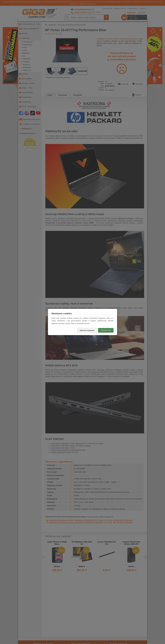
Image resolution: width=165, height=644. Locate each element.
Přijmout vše (106, 330)
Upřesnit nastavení (87, 330)
